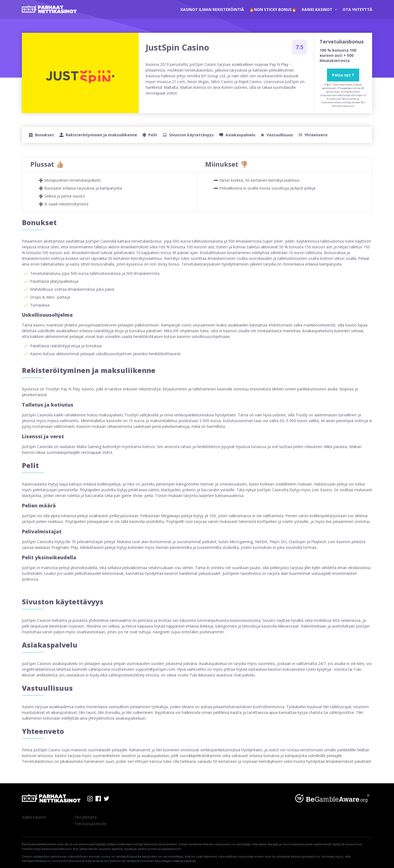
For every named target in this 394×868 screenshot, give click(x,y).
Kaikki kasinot (319, 9)
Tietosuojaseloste (90, 824)
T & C (328, 85)
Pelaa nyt (341, 75)
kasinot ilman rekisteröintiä (212, 9)
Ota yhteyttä (357, 9)
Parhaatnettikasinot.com (43, 844)
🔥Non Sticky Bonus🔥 (273, 9)
